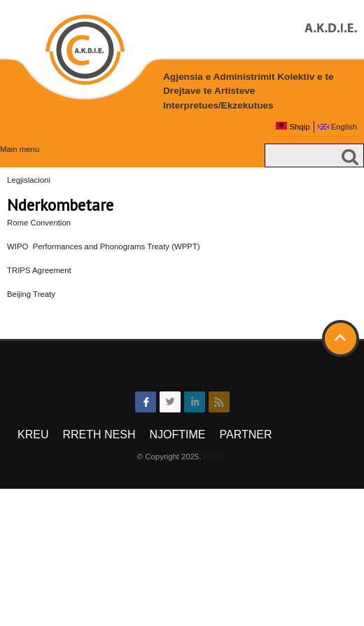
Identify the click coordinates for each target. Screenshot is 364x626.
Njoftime (177, 434)
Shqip (293, 127)
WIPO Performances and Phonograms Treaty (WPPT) (104, 246)
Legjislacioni (29, 180)
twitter (170, 402)
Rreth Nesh (99, 434)
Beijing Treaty (31, 294)
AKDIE (215, 457)
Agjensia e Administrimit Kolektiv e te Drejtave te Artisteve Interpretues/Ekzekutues (248, 91)
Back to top (342, 339)
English (337, 127)
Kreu (33, 434)
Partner (245, 434)
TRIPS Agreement (39, 270)
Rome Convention (39, 223)
